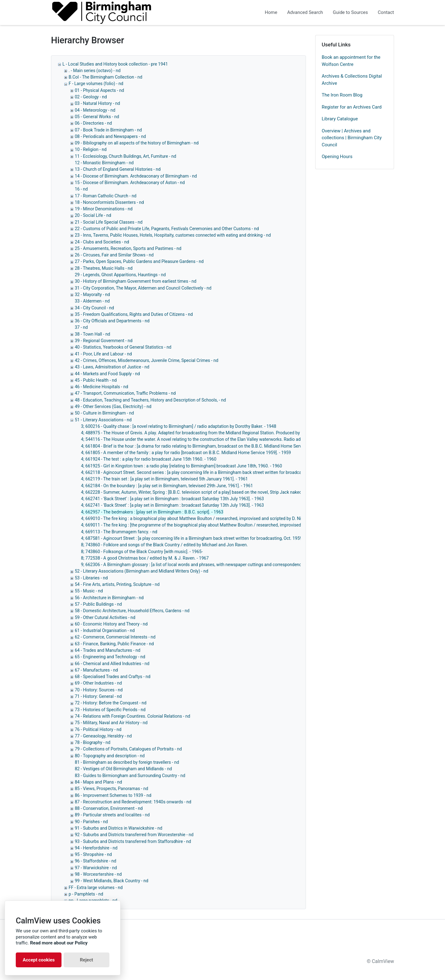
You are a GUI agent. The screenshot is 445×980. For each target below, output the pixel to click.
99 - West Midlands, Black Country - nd (112, 881)
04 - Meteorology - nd (95, 110)
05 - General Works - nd (97, 117)
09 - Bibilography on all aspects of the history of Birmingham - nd (137, 143)
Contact (386, 12)
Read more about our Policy (59, 943)
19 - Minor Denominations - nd (104, 209)
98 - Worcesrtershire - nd (98, 874)
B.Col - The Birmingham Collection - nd (105, 77)
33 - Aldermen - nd (92, 301)
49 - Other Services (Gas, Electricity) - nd (113, 406)
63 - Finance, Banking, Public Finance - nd (114, 644)
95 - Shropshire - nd (93, 854)
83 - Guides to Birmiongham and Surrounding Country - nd (130, 776)
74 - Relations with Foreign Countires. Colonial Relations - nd (132, 716)
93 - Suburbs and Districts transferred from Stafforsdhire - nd (133, 841)
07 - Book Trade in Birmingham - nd (108, 130)
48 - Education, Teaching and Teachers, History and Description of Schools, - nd (150, 400)
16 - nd (81, 189)
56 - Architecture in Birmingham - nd (109, 598)
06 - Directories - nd (93, 123)
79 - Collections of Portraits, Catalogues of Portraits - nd (128, 749)
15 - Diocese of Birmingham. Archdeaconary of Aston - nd (130, 183)
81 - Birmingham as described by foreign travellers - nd (127, 762)
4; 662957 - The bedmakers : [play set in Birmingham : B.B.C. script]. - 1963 (152, 512)
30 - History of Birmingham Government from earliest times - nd (136, 281)
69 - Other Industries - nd (98, 683)
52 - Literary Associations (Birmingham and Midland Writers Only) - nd (142, 571)
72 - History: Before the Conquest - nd (111, 703)
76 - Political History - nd (98, 729)
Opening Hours (337, 157)
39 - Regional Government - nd (104, 341)
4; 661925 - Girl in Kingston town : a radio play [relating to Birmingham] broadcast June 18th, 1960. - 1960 (182, 466)
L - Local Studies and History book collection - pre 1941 (115, 64)
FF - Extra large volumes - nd (96, 888)
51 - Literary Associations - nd (103, 420)
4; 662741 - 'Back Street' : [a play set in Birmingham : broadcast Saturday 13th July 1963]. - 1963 (172, 499)
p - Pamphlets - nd (86, 894)
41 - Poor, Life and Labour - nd (103, 354)
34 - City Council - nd (94, 308)
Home (271, 12)
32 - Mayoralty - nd (92, 294)
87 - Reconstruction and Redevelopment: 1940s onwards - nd (133, 802)
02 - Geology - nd (91, 97)
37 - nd (81, 327)
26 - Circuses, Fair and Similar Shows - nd (114, 255)
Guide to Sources (350, 12)
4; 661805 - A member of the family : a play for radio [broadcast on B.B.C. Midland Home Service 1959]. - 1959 (186, 453)
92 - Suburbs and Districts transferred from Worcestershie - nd (134, 835)
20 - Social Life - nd (93, 215)
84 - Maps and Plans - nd (98, 782)
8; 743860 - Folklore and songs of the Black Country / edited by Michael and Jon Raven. (164, 545)
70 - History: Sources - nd (99, 690)
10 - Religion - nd (91, 149)
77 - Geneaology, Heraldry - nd (103, 736)
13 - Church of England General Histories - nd (118, 169)
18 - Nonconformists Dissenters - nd (109, 202)
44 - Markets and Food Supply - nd (107, 374)
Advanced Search (305, 12)
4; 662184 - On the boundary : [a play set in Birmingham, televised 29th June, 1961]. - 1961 (167, 486)
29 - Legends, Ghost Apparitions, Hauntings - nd (120, 275)
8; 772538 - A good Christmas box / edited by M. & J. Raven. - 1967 (145, 558)
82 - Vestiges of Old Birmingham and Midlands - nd (123, 769)
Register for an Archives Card (352, 107)
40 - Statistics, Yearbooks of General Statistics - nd (123, 347)
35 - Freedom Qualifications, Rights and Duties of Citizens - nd (134, 314)
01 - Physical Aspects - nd (99, 90)
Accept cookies (39, 960)
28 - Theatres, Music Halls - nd (104, 268)
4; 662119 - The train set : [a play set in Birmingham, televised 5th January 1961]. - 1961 (164, 479)
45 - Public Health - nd (96, 380)
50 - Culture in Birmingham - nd (104, 413)
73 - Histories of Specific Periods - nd (110, 710)
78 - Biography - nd (93, 742)
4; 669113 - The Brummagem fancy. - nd (119, 532)
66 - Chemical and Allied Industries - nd (112, 664)
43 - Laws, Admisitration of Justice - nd (112, 367)
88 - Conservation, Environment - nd (109, 808)
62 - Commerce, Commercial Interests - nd (115, 637)
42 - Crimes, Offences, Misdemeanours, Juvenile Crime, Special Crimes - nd (146, 360)
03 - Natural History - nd (97, 103)
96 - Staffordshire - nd (95, 861)
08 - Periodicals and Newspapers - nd (110, 136)
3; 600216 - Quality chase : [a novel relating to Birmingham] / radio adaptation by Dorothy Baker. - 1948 (179, 426)
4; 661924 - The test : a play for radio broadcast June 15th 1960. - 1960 (149, 459)
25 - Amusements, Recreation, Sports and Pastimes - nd (128, 248)
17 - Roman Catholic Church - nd (106, 196)
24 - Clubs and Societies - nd (102, 242)
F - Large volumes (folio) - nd (96, 84)
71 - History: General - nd (98, 696)
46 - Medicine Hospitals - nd (102, 387)
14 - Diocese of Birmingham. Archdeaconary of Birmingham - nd (136, 176)
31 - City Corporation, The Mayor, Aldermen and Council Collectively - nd (143, 288)
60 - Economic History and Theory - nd (111, 624)
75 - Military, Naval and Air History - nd (111, 723)
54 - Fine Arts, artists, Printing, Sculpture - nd (117, 584)
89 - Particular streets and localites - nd (112, 815)
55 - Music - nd (89, 591)
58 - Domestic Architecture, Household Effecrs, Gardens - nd (132, 611)
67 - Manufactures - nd (96, 670)
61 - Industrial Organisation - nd (105, 630)
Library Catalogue (340, 119)
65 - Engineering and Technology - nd (110, 657)
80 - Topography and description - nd (110, 756)
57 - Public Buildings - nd (98, 604)
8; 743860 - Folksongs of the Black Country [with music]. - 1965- (142, 552)
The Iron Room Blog (342, 95)
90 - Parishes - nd (91, 822)
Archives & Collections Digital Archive (352, 80)
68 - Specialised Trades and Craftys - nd (113, 677)
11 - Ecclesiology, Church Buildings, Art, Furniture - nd (125, 156)
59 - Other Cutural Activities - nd (105, 617)
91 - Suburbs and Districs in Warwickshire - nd (119, 828)
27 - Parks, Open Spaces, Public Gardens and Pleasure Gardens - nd (139, 261)
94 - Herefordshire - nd (96, 848)
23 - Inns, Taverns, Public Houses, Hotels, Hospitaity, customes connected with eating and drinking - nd (173, 235)
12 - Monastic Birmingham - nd (104, 163)
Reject (86, 960)
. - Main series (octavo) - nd (95, 71)
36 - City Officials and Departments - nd (112, 321)
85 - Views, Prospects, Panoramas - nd (111, 789)
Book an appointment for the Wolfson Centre (351, 61)
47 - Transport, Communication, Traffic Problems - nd (125, 393)
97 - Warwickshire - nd (96, 868)
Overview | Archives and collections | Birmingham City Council (352, 138)
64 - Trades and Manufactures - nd (108, 650)
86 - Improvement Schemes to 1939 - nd (113, 795)
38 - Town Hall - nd (93, 334)
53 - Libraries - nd (91, 578)
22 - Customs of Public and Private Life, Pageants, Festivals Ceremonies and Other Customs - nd (167, 229)
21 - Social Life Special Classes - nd (109, 222)
